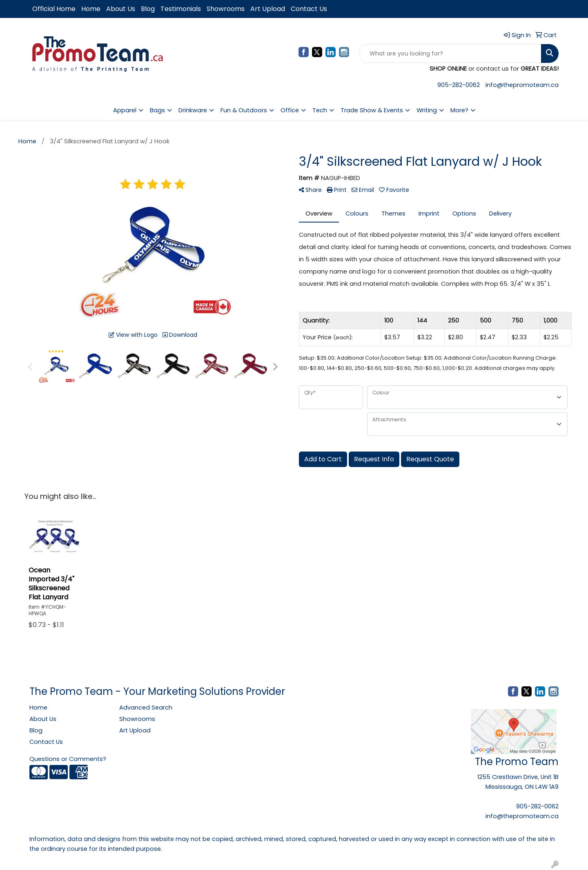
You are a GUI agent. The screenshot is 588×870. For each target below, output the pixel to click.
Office (290, 110)
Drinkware (193, 110)
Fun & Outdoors (244, 110)
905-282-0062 (459, 85)
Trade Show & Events (372, 110)
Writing (427, 110)
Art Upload (268, 9)
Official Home (54, 9)
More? (459, 110)
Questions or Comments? (68, 759)
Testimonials (181, 9)
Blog (148, 9)
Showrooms (226, 9)
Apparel (125, 110)
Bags (157, 110)
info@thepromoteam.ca (522, 85)
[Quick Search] (450, 53)
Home (91, 9)
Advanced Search (146, 708)
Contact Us (309, 9)
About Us (121, 9)
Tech (320, 110)
